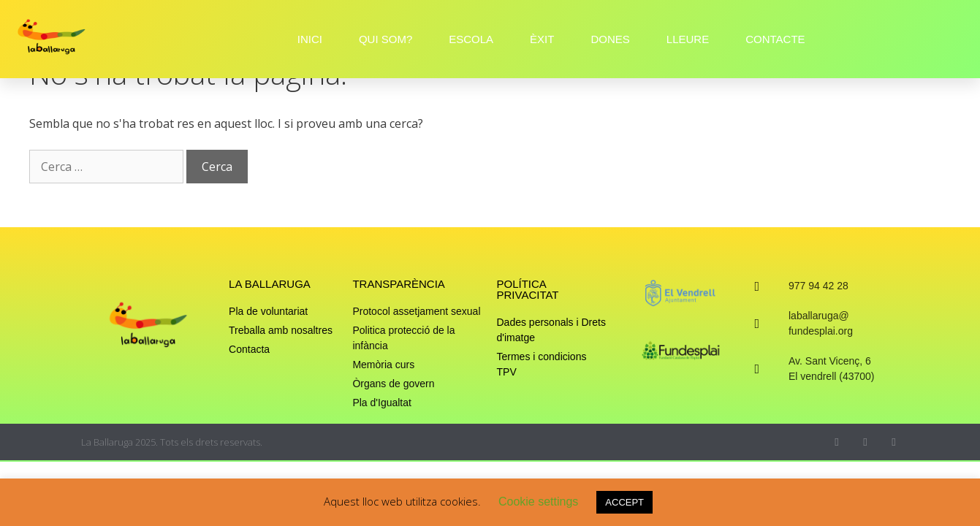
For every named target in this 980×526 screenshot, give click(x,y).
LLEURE (688, 39)
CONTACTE (775, 39)
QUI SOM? (385, 39)
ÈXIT (542, 39)
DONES (610, 39)
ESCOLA (471, 39)
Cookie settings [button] (538, 502)
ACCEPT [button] (624, 502)
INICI (310, 39)
